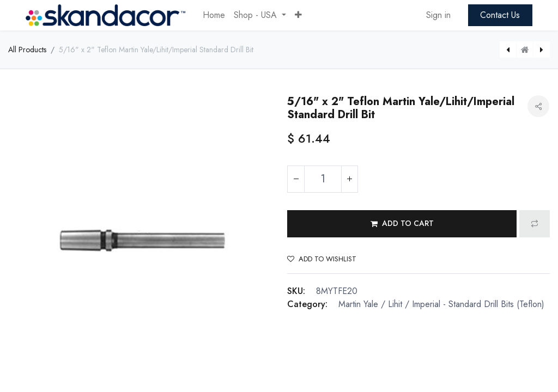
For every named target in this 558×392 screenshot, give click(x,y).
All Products (27, 50)
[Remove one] (296, 179)
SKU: (296, 291)
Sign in (438, 15)
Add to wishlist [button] (322, 259)
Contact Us (500, 15)
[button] (298, 15)
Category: (307, 304)
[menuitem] (214, 15)
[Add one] (349, 179)
